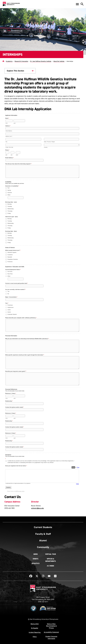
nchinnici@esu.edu (37, 508)
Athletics (36, 563)
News (36, 554)
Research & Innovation (21, 61)
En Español (35, 628)
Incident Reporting (35, 632)
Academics (9, 61)
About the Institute (59, 61)
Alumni (43, 540)
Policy (35, 637)
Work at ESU (35, 624)
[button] (77, 4)
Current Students (43, 527)
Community (43, 547)
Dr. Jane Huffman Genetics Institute (41, 61)
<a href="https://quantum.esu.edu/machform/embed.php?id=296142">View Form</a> (43, 303)
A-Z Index (50, 566)
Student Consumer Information (51, 637)
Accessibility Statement (51, 632)
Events (36, 559)
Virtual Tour (51, 554)
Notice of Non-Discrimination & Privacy (51, 626)
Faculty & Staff (43, 534)
